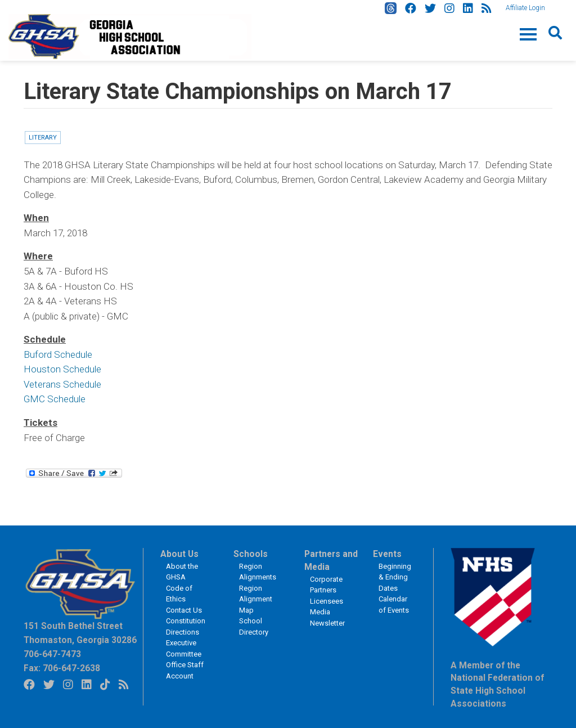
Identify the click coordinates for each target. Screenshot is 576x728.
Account (180, 676)
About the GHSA (182, 572)
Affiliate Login (525, 8)
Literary (43, 138)
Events (387, 554)
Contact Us (184, 610)
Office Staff (185, 665)
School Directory (254, 626)
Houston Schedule (62, 369)
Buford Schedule (58, 354)
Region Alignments (258, 572)
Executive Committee (184, 648)
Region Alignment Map (256, 599)
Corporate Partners (326, 585)
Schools (251, 554)
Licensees (327, 601)
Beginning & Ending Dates (395, 577)
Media (320, 612)
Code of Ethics (179, 594)
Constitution (186, 621)
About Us (179, 554)
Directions (183, 632)
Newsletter (327, 623)
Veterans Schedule (62, 384)
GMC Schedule (55, 399)
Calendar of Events (394, 605)
